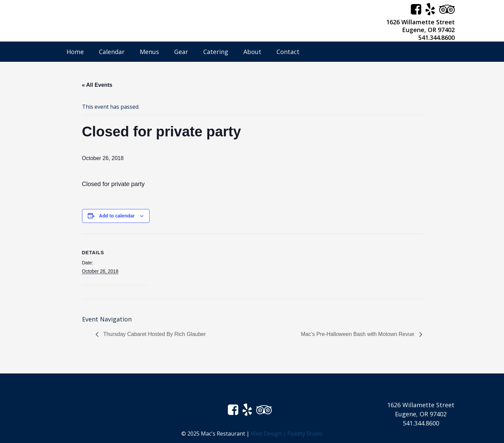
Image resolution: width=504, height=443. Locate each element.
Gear (181, 52)
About (252, 52)
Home (75, 52)
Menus (149, 52)
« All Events (97, 85)
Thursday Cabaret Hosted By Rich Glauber (154, 334)
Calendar (112, 52)
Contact (288, 52)
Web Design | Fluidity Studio (287, 434)
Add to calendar (117, 216)
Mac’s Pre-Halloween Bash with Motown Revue (358, 334)
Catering (216, 52)
